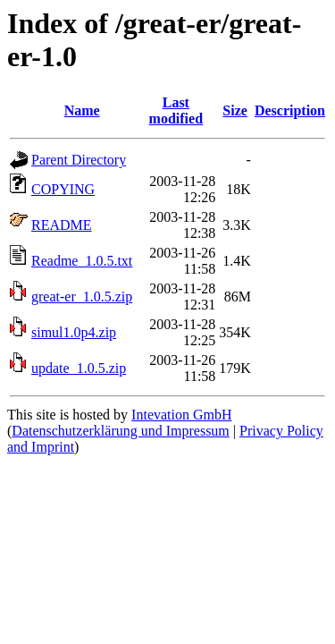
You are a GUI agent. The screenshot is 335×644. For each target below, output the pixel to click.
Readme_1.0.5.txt (82, 261)
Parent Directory (79, 160)
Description (290, 110)
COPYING (63, 189)
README (62, 225)
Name (82, 110)
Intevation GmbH (181, 415)
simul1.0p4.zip (74, 332)
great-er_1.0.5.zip (82, 297)
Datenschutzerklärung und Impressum (120, 431)
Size (235, 110)
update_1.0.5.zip (79, 368)
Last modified (176, 110)
